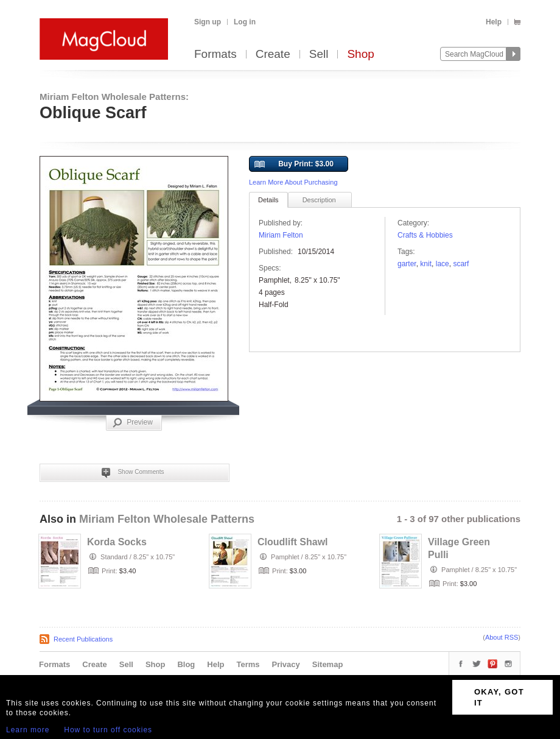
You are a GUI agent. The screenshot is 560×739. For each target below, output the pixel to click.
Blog (186, 664)
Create (273, 55)
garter (407, 264)
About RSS (502, 637)
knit (426, 264)
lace (443, 264)
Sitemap (328, 664)
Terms (248, 664)
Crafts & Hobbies (425, 235)
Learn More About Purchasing (293, 182)
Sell (319, 55)
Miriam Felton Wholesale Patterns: (114, 97)
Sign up (208, 22)
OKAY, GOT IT (499, 697)
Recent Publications (83, 639)
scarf (461, 264)
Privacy (286, 664)
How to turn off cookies (108, 730)
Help (494, 22)
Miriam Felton (281, 235)
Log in (245, 22)
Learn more (28, 730)
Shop (360, 55)
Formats (215, 55)
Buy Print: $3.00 (294, 164)
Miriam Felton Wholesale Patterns (167, 519)
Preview (133, 423)
